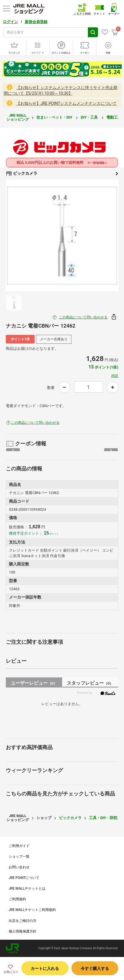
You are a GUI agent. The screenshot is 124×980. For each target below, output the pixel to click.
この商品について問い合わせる (83, 317)
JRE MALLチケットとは (27, 888)
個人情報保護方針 (23, 931)
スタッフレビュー (90, 683)
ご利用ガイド (19, 846)
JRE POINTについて (24, 878)
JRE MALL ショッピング (18, 117)
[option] (62, 236)
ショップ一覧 (19, 856)
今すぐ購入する (95, 968)
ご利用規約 (17, 899)
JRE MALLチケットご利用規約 (32, 910)
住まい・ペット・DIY (55, 117)
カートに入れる (45, 968)
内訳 (115, 376)
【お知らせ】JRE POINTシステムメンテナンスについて (66, 103)
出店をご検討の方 (23, 921)
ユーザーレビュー (34, 683)
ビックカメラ (62, 174)
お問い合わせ (19, 867)
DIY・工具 (90, 117)
